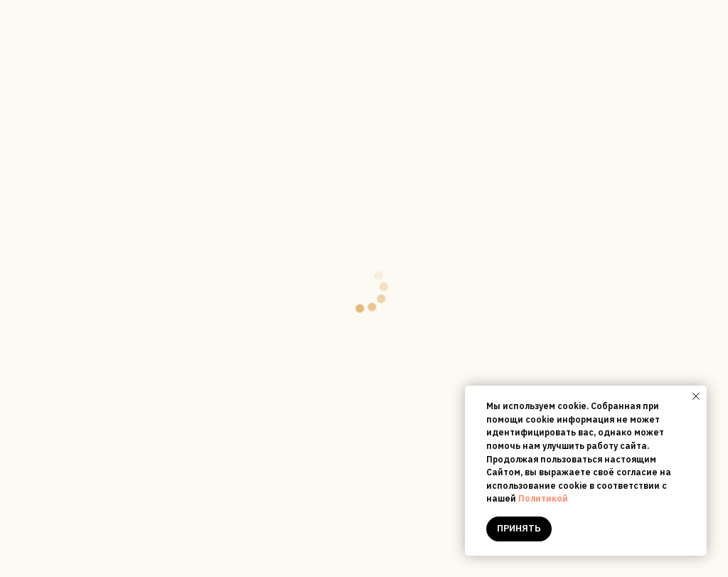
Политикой (543, 498)
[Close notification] (696, 396)
